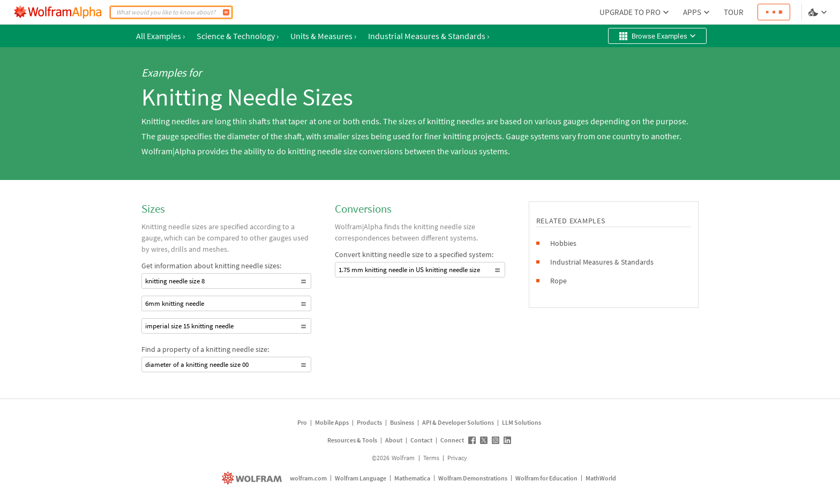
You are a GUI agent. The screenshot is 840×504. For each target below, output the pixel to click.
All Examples (160, 36)
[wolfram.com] (253, 478)
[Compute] (226, 12)
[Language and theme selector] (819, 12)
